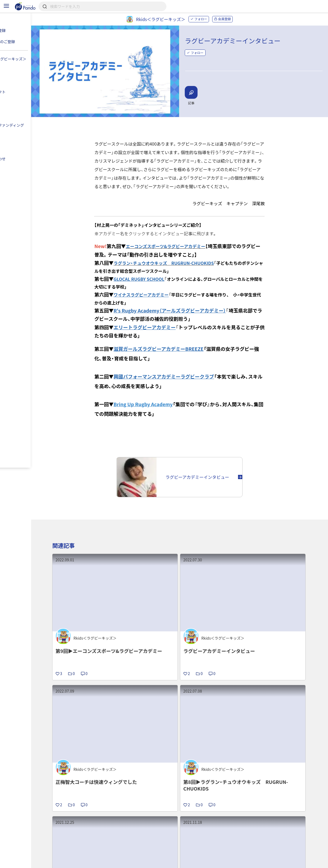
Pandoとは (223, 843)
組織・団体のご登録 (265, 843)
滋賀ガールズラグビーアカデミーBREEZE (172, 340)
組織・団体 (100, 843)
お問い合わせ (152, 862)
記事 (71, 843)
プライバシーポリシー (111, 862)
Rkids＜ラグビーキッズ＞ (91, 809)
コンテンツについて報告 (195, 862)
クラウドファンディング (177, 843)
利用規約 (73, 862)
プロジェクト (139, 809)
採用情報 (132, 843)
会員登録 (236, 19)
